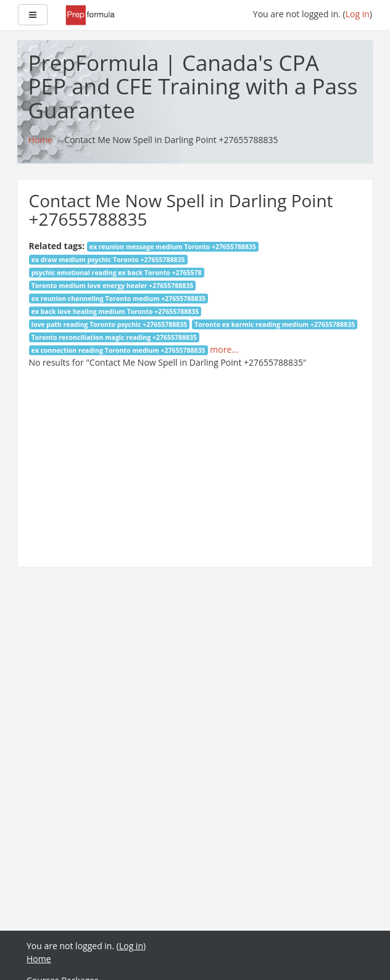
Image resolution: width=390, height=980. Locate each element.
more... (224, 349)
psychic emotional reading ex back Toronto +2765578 (117, 273)
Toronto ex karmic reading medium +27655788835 (275, 324)
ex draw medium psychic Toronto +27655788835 (108, 260)
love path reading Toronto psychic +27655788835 (110, 324)
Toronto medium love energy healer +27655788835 (113, 286)
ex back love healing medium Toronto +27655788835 (115, 311)
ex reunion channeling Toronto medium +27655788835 (119, 299)
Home (39, 959)
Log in (358, 14)
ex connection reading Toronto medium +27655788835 (118, 350)
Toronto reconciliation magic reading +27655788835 (114, 337)
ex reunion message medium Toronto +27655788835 (173, 247)
